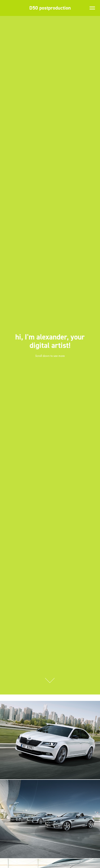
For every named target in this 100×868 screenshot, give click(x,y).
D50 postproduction (50, 8)
